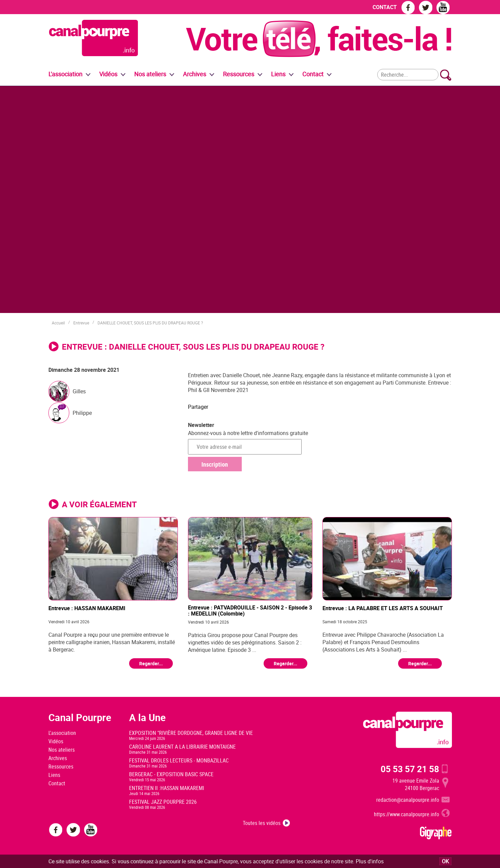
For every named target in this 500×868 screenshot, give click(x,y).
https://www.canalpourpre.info (407, 814)
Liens (278, 74)
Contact (57, 783)
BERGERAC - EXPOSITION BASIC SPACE (171, 774)
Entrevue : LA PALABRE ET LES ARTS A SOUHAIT (383, 608)
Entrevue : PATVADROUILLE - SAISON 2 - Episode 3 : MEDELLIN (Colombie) (250, 610)
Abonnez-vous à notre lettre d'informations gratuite (248, 433)
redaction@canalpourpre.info (408, 800)
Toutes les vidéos (262, 823)
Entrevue (81, 323)
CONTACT (385, 7)
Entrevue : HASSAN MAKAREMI (87, 608)
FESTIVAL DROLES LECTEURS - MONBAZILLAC (179, 760)
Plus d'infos (370, 861)
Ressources (61, 766)
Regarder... (151, 663)
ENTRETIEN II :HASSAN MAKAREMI (167, 788)
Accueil (58, 323)
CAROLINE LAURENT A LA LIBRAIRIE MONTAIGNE (182, 747)
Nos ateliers (62, 750)
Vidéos (56, 741)
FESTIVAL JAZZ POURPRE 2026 (163, 802)
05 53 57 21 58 (410, 769)
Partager (198, 407)
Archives (195, 74)
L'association (62, 733)
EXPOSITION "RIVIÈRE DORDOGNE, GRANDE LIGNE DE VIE (191, 733)
